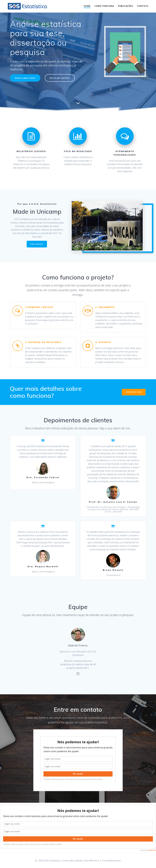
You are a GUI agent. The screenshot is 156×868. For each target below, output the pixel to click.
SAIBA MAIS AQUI (134, 392)
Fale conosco (37, 244)
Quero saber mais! (25, 78)
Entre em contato (60, 78)
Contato (143, 6)
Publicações (125, 6)
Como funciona (104, 6)
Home (87, 6)
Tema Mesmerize (111, 861)
